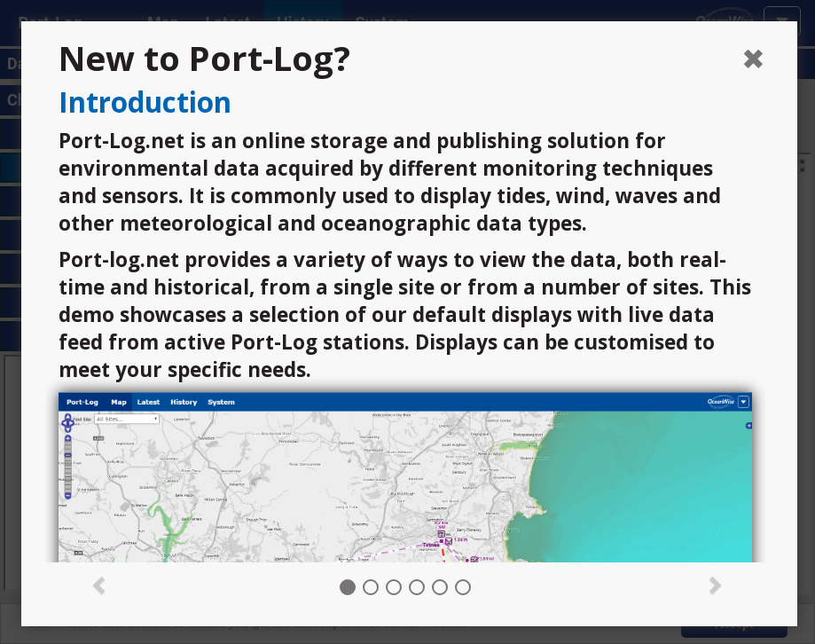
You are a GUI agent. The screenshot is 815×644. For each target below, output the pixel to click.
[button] (99, 584)
